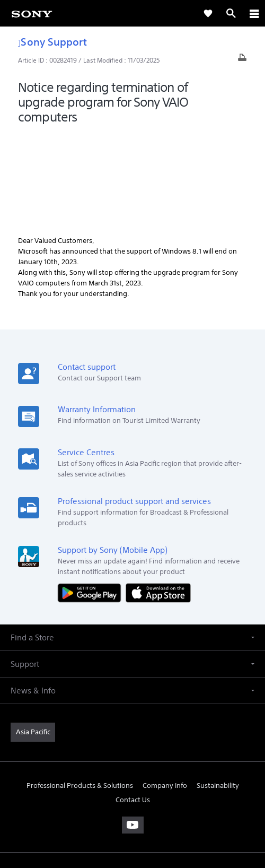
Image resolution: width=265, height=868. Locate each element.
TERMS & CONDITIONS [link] (133, 793)
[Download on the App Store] (158, 497)
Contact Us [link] (133, 705)
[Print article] (242, 60)
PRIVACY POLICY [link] (132, 806)
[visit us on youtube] (133, 731)
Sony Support (52, 42)
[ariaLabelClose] (254, 13)
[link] (32, 13)
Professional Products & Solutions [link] (80, 691)
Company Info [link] (165, 691)
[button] (132, 543)
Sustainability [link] (218, 691)
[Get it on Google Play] (92, 497)
